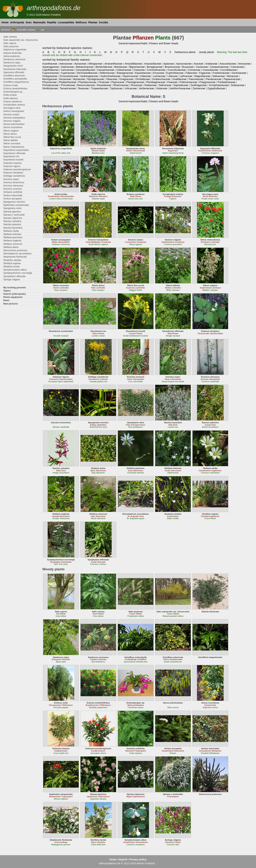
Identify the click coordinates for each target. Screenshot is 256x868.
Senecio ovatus (11, 114)
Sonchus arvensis (12, 189)
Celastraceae (124, 70)
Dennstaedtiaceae (87, 73)
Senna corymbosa (13, 127)
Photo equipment (13, 297)
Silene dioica (10, 134)
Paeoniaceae (196, 79)
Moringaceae (50, 79)
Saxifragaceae (199, 85)
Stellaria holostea (12, 234)
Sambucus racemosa (14, 59)
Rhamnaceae (121, 85)
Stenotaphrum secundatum (17, 254)
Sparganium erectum (14, 202)
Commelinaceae (156, 70)
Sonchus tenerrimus (14, 182)
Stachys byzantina (13, 228)
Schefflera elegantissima (16, 82)
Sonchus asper (11, 179)
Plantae (93, 22)
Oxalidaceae (180, 79)
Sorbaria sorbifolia (13, 192)
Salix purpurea (11, 46)
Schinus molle (10, 85)
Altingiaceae (95, 64)
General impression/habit (133, 43)
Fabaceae (191, 73)
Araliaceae (211, 64)
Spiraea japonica (12, 212)
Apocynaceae (184, 64)
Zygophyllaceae (216, 88)
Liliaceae (173, 76)
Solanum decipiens (13, 173)
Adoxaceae (66, 64)
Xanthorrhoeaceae (180, 88)
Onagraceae (126, 79)
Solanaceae (238, 85)
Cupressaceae (51, 73)
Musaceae (65, 79)
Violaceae (162, 88)
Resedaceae (104, 85)
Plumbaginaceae (156, 82)
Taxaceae (83, 88)
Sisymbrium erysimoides (16, 150)
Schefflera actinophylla (15, 79)
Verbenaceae (146, 88)
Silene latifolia (10, 140)
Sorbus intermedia (13, 195)
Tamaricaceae (68, 88)
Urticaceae (131, 88)
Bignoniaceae (137, 67)
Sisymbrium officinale (14, 153)
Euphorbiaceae (175, 73)
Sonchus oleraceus (13, 186)
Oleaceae (112, 79)
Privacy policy (138, 859)
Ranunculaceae (86, 85)
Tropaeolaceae (99, 88)
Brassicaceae (172, 67)
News (6, 300)
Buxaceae (188, 67)
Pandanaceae (214, 79)
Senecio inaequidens (14, 118)
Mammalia (39, 22)
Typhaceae (116, 88)
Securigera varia (12, 108)
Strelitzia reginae (12, 263)
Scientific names (28, 30)
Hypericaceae (130, 76)
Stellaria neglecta (12, 241)
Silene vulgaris (11, 131)
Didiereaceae (107, 73)
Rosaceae (137, 85)
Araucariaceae (228, 64)
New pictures (10, 304)
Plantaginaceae (135, 82)
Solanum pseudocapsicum (17, 169)
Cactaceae (202, 67)
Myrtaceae (79, 79)
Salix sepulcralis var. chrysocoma (20, 40)
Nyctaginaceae (96, 79)
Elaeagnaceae (125, 73)
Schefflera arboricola (14, 75)
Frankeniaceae (221, 73)
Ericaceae (159, 73)
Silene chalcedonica (14, 147)
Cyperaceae (68, 73)
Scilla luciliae (10, 95)
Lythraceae (186, 76)
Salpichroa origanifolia (15, 50)
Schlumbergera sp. (13, 92)
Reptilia (52, 22)
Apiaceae (169, 64)
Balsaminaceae (85, 67)
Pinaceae (104, 82)
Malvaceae (219, 76)
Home (5, 22)
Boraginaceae (155, 67)
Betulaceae (121, 67)
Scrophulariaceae (219, 85)
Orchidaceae (143, 79)
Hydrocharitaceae (110, 76)
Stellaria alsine (11, 247)
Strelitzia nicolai (11, 266)
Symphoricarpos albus (15, 270)
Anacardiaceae (153, 64)
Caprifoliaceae (50, 70)
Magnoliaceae (202, 76)
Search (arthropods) (14, 294)
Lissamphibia (66, 22)
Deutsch (8, 30)
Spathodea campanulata (16, 205)
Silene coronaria (12, 143)
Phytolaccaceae (87, 82)
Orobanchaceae (161, 79)
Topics (7, 291)
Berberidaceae (104, 67)
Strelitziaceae (50, 88)
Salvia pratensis (11, 56)
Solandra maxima (12, 163)
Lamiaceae (159, 76)
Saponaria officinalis (14, 72)
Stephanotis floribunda (15, 257)
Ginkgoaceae (50, 76)
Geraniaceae (239, 73)
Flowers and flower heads (164, 43)
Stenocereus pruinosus (15, 250)
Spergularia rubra (12, 208)
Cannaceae (237, 67)
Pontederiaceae (227, 82)
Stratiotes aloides (12, 260)
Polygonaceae (207, 82)
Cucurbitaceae (229, 70)
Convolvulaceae (177, 70)
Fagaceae (205, 73)
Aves (29, 22)
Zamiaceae (199, 88)
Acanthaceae (50, 64)
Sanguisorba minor (13, 66)
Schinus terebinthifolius (15, 88)
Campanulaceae (219, 67)
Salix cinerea (10, 37)
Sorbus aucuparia (12, 199)
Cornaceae (194, 70)
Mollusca (81, 22)
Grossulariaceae (69, 76)
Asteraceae (67, 67)
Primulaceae (68, 85)
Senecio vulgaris (12, 121)
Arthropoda (17, 22)
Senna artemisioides (14, 124)
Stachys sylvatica (12, 221)
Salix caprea (10, 43)
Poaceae (172, 82)
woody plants (207, 52)
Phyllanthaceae (68, 82)
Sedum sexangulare (14, 111)
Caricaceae (67, 70)
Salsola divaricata (12, 53)
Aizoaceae (80, 64)
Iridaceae (146, 76)
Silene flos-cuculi (12, 137)
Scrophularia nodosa (14, 105)
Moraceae (233, 76)
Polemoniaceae (188, 82)
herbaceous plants (185, 52)
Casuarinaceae (106, 70)
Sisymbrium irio (11, 156)
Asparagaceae (51, 67)
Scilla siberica (10, 98)
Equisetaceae (143, 73)
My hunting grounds (14, 287)
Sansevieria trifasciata (15, 69)
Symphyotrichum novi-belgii (18, 273)
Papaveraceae (232, 79)
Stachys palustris (12, 224)
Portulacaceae (50, 85)
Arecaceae (244, 64)
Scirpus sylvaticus (13, 101)
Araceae (198, 64)
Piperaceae (118, 82)
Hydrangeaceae (89, 76)
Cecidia (103, 22)
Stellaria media (11, 231)
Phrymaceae (50, 82)
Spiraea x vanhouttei (14, 215)
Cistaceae (139, 70)
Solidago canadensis (14, 176)
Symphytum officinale (14, 276)
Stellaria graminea (13, 237)
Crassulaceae (210, 70)
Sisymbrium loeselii (13, 160)
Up (44, 30)
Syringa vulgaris (12, 279)
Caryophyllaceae (85, 70)
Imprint (123, 859)
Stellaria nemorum (13, 244)
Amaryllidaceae (133, 64)
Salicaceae (165, 85)
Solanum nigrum (12, 166)
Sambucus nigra (12, 63)
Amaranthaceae (113, 64)
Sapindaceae (181, 85)
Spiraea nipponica (13, 218)
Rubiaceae (150, 85)
